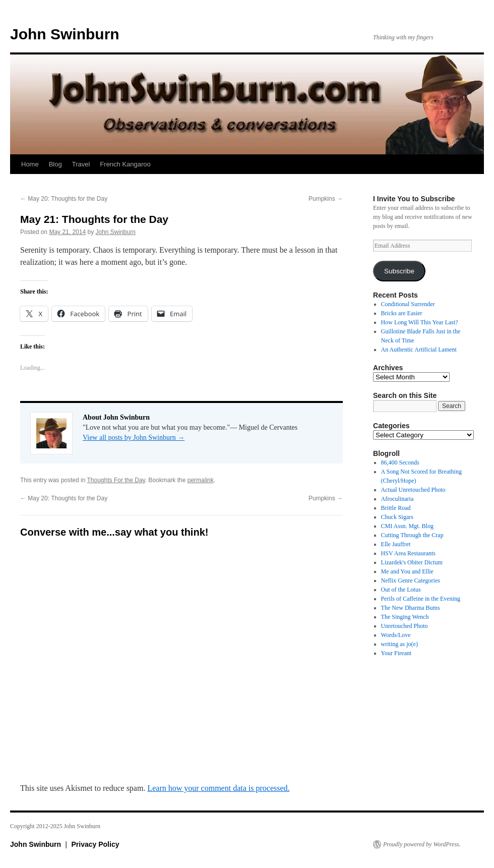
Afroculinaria (397, 499)
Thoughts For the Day (116, 480)
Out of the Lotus (401, 590)
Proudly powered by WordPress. (422, 844)
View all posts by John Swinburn (134, 438)
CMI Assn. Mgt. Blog (407, 526)
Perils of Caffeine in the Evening (421, 599)
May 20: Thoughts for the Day (64, 199)
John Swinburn (65, 34)
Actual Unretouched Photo (413, 490)
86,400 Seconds (400, 462)
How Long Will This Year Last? (420, 322)
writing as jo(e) (399, 644)
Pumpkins (326, 199)
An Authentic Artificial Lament (419, 350)
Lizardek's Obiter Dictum (412, 562)
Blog (55, 164)
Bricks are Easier (402, 313)
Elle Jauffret (396, 544)
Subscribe (399, 271)
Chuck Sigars (397, 517)
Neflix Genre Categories (411, 581)
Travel (81, 164)
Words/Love (396, 635)
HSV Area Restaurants (408, 553)
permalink (201, 480)
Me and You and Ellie (407, 571)
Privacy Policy (96, 844)
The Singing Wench (405, 617)
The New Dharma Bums (411, 608)
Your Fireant (396, 653)
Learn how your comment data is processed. (218, 788)
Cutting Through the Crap (412, 535)
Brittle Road (396, 508)
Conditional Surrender (408, 304)
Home (30, 164)
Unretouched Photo (405, 626)
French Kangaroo (125, 164)
